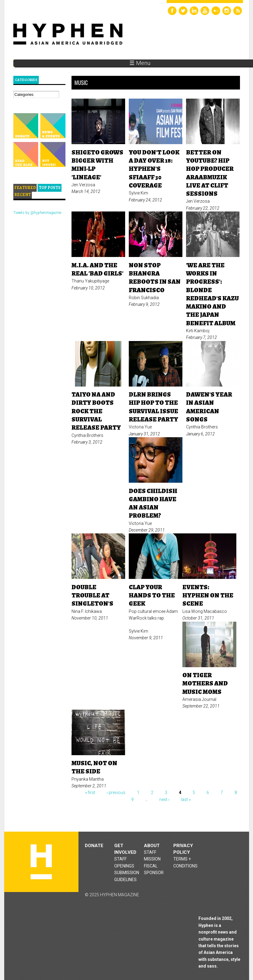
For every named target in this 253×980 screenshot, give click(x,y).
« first (90, 792)
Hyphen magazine (41, 862)
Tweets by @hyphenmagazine (37, 213)
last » (186, 799)
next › (164, 799)
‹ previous (116, 792)
